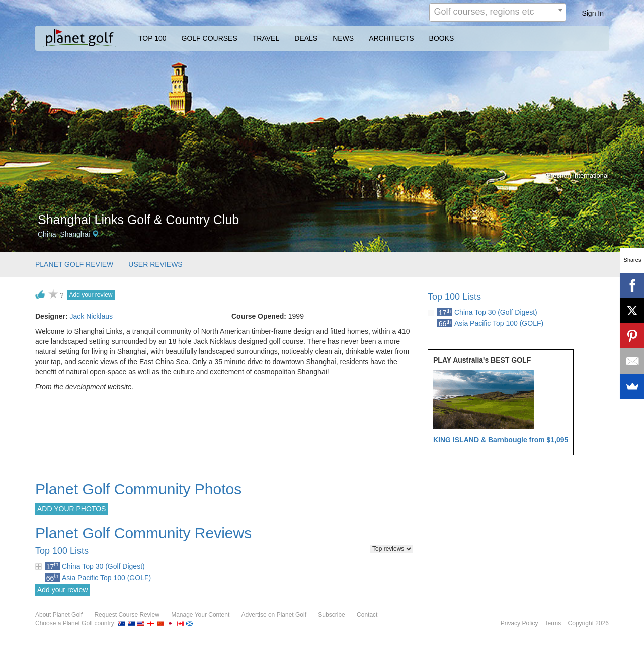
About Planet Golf (59, 615)
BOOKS (442, 38)
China (47, 234)
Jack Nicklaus (91, 316)
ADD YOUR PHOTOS (71, 509)
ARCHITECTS (391, 38)
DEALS (306, 38)
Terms (553, 623)
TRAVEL (266, 38)
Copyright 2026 (588, 623)
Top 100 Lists (454, 297)
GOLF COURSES (210, 38)
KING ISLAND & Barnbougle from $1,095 (501, 440)
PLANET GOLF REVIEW (74, 264)
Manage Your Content (200, 615)
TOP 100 (152, 38)
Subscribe (331, 615)
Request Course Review (127, 615)
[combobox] (498, 12)
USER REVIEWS (155, 264)
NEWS (343, 38)
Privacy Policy (519, 623)
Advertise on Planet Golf (274, 615)
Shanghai (75, 234)
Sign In (593, 13)
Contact (367, 615)
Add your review (91, 295)
